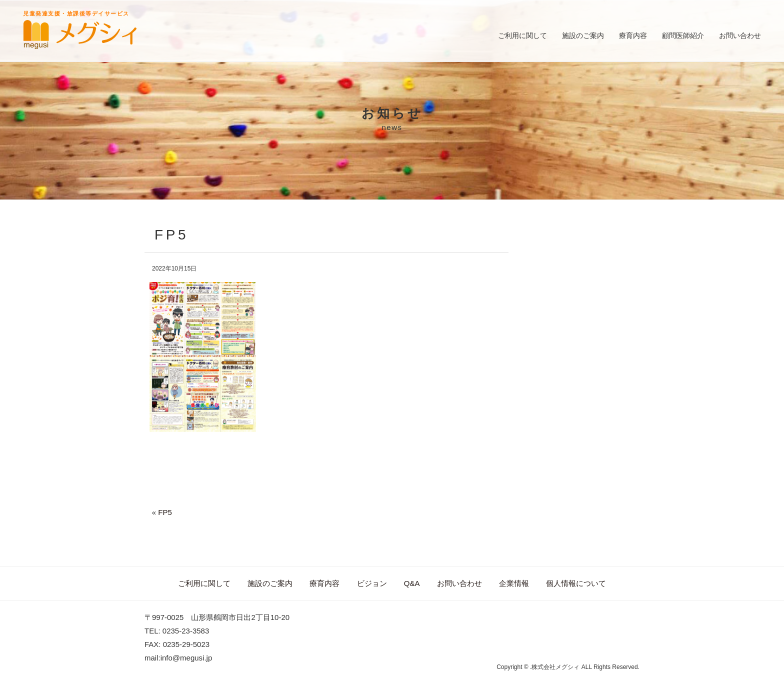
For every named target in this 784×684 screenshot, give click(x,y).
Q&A (412, 583)
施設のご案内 (583, 35)
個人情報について (576, 583)
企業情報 (514, 583)
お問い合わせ (740, 35)
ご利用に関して (522, 35)
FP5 (165, 512)
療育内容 (633, 35)
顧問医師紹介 (683, 35)
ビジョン (372, 583)
